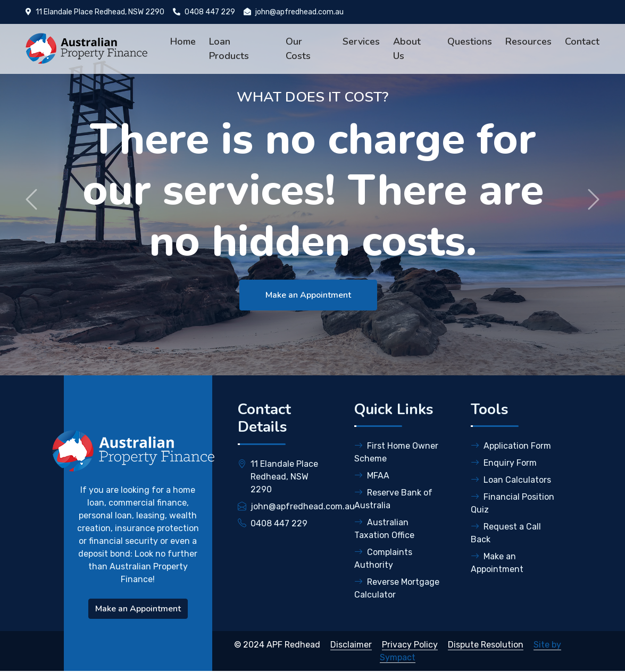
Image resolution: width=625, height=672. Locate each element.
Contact (582, 41)
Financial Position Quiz (512, 503)
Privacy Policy (410, 645)
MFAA (372, 476)
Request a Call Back (506, 533)
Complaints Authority (383, 558)
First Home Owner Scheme (396, 452)
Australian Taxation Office (384, 529)
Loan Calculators (511, 480)
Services (361, 41)
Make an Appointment (308, 295)
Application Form (511, 446)
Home (183, 41)
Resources (528, 41)
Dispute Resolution (486, 645)
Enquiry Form (504, 463)
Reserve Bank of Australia (393, 499)
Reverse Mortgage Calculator (397, 588)
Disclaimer (351, 645)
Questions (470, 41)
